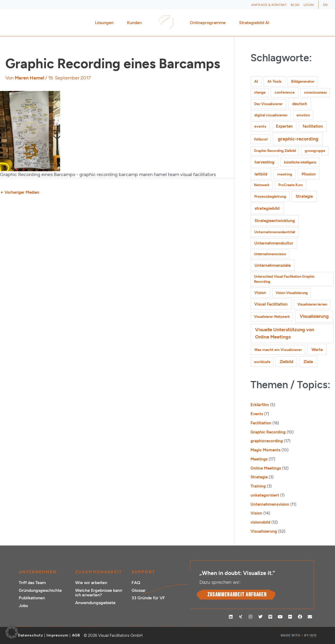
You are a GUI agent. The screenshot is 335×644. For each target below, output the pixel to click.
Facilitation (261, 423)
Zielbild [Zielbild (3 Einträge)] (286, 362)
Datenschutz (30, 635)
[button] (12, 632)
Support (143, 572)
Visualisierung (264, 531)
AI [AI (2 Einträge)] (256, 81)
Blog (295, 5)
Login (309, 5)
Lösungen (106, 23)
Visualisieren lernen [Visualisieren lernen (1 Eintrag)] (312, 304)
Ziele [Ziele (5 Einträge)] (308, 362)
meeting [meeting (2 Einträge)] (285, 174)
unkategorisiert (265, 495)
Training (258, 486)
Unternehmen (38, 572)
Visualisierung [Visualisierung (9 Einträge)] (314, 316)
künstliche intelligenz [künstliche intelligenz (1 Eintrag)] (300, 162)
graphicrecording (267, 441)
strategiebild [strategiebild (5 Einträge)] (267, 208)
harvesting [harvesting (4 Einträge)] (264, 162)
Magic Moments (265, 450)
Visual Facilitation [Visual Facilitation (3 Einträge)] (271, 304)
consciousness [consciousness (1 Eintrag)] (315, 92)
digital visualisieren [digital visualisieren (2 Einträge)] (271, 115)
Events (257, 414)
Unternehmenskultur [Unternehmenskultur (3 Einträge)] (274, 243)
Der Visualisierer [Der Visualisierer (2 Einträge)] (268, 104)
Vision (256, 513)
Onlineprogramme (209, 23)
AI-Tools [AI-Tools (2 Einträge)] (274, 81)
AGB (76, 635)
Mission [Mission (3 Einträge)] (309, 174)
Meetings (259, 459)
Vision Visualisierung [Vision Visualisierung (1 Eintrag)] (292, 293)
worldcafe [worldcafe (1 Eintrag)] (262, 362)
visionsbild (260, 522)
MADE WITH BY (299, 636)
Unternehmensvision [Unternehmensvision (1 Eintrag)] (270, 254)
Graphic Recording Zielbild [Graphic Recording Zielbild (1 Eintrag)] (275, 151)
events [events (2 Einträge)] (260, 126)
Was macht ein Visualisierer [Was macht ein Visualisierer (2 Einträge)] (278, 350)
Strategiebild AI (254, 23)
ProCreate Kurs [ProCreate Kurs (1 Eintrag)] (290, 185)
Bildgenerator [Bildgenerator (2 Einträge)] (303, 81)
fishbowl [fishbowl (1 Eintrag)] (261, 139)
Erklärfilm (260, 405)
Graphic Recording (268, 432)
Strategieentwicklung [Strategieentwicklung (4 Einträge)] (275, 221)
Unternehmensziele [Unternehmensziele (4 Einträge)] (273, 265)
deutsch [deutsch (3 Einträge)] (300, 104)
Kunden (136, 23)
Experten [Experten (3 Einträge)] (284, 126)
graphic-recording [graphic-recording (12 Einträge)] (298, 139)
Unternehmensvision (270, 504)
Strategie (259, 477)
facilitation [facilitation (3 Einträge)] (313, 126)
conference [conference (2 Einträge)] (285, 92)
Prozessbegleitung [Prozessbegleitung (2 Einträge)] (270, 197)
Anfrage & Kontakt (269, 5)
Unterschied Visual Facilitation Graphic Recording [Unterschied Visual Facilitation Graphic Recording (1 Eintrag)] (284, 279)
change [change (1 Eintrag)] (260, 92)
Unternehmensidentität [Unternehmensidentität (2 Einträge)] (275, 232)
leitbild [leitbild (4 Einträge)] (261, 174)
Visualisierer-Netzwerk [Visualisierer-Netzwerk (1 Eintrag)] (272, 317)
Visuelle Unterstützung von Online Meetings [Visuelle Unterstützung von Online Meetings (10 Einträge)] (285, 333)
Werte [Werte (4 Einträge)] (317, 350)
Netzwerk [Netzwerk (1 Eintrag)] (262, 185)
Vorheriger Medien (20, 192)
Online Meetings (266, 468)
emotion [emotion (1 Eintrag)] (303, 115)
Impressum (57, 635)
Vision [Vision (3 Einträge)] (260, 293)
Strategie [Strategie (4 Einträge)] (304, 196)
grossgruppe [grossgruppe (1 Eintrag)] (315, 151)
